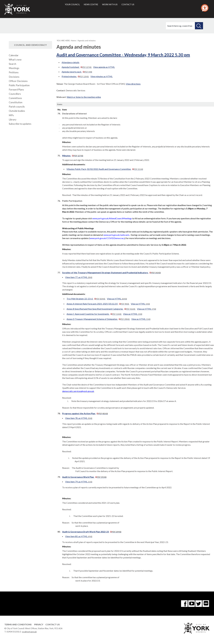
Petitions (14, 72)
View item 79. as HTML (79, 482)
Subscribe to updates (20, 124)
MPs (11, 115)
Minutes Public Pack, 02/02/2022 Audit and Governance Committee (105, 169)
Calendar (14, 55)
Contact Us (53, 624)
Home (74, 41)
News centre (91, 4)
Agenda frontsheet (77, 67)
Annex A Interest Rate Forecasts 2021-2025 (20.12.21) (98, 304)
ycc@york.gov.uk (29, 632)
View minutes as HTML (102, 76)
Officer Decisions (18, 81)
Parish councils (17, 107)
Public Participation (19, 85)
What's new (15, 60)
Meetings (14, 68)
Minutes (73, 156)
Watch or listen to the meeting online (84, 97)
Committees (15, 98)
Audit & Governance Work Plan (84, 477)
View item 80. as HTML (79, 536)
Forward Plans (16, 90)
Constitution (16, 102)
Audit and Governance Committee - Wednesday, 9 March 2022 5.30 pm (123, 55)
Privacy (39, 624)
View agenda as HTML (104, 67)
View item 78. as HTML (79, 418)
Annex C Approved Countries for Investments (94, 314)
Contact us (128, 4)
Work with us (110, 4)
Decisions (14, 77)
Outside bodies (17, 111)
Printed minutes (75, 76)
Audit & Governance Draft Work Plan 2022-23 (92, 532)
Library (13, 120)
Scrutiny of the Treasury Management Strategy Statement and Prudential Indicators (111, 273)
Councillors (15, 94)
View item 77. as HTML (79, 277)
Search (12, 64)
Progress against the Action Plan (85, 413)
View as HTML (117, 299)
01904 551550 (13, 632)
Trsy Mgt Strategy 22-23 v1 (86, 299)
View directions (133, 84)
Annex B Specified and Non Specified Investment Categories (101, 309)
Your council (72, 4)
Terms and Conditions (18, 624)
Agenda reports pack (77, 72)
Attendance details (70, 62)
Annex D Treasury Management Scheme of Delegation (98, 319)
